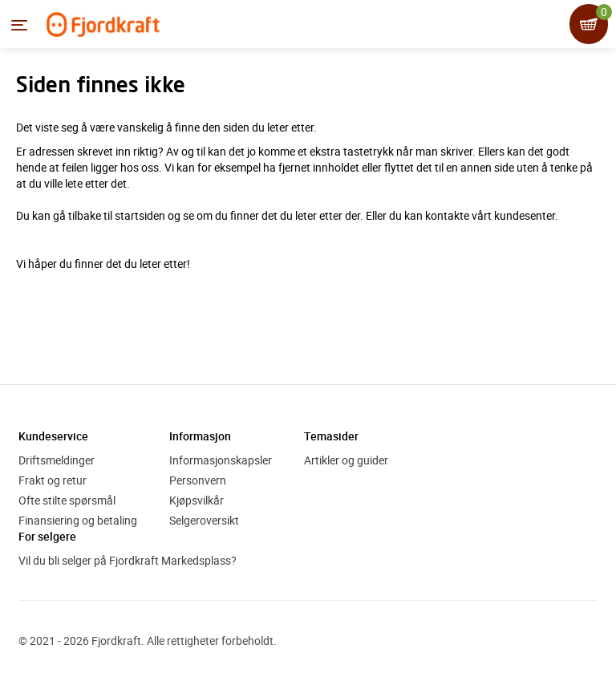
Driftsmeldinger (57, 460)
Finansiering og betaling (78, 520)
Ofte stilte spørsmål (67, 500)
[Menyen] (19, 25)
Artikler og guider (346, 460)
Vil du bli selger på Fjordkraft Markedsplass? (128, 560)
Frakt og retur (53, 480)
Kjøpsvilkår (197, 500)
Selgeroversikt (204, 520)
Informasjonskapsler (221, 460)
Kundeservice (53, 436)
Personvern (198, 480)
